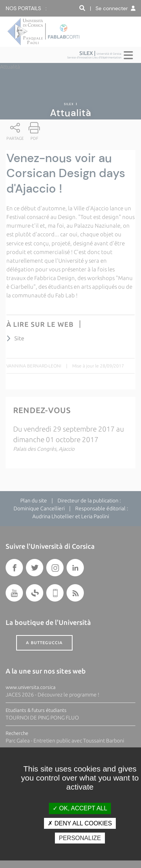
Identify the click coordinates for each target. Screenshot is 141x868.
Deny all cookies (80, 823)
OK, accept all (80, 808)
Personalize (80, 838)
